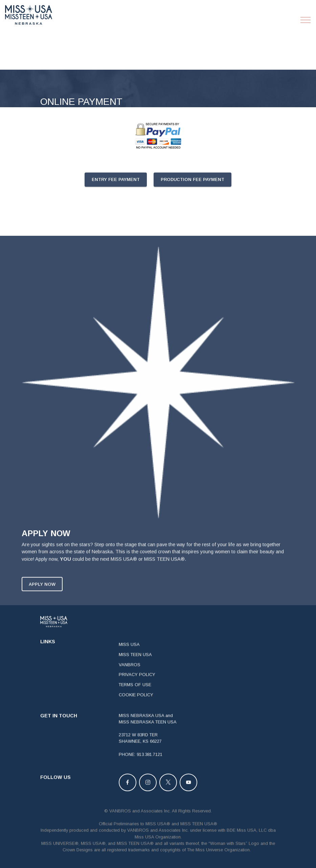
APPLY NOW (42, 594)
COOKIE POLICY (136, 704)
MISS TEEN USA (135, 664)
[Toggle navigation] (306, 20)
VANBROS (130, 674)
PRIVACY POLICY (137, 684)
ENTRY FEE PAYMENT (116, 179)
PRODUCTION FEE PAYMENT (193, 179)
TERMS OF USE (135, 695)
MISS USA (129, 654)
